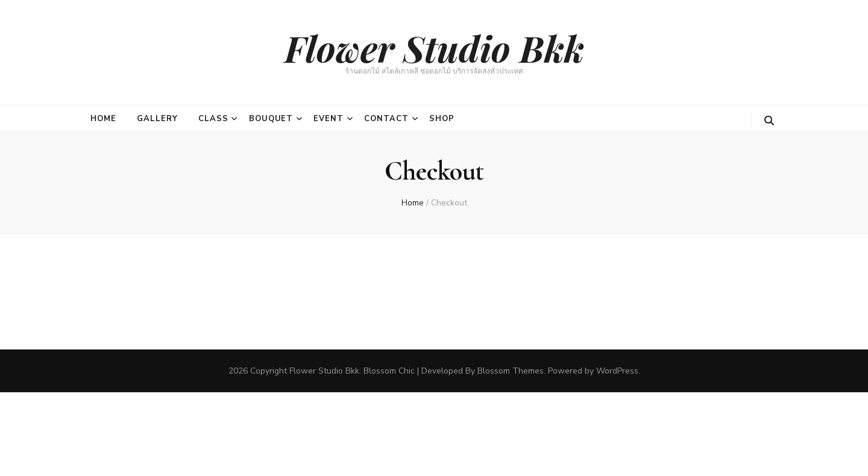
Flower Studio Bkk (434, 48)
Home (103, 119)
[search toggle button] (769, 121)
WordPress (617, 371)
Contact (386, 119)
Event (329, 119)
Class (213, 119)
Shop (442, 119)
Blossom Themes (511, 371)
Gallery (157, 119)
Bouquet (271, 119)
